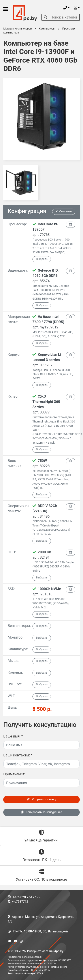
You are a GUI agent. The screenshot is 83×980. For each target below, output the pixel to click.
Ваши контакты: (18, 755)
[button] (66, 8)
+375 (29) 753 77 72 (24, 897)
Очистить (64, 211)
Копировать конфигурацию (41, 812)
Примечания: (14, 774)
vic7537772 (18, 902)
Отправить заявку (41, 799)
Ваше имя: (13, 736)
